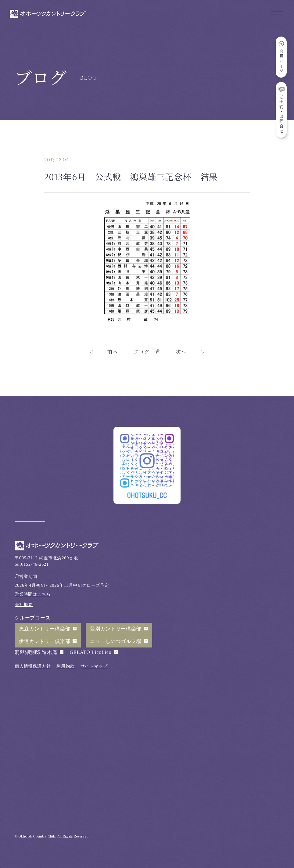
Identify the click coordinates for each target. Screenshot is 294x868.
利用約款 (65, 666)
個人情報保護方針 (33, 666)
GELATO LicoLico (91, 652)
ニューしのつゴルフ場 (116, 641)
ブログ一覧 (147, 352)
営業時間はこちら (33, 594)
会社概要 (24, 604)
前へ (113, 352)
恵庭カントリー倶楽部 (45, 629)
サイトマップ (94, 666)
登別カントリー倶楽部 (116, 629)
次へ (181, 352)
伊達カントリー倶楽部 (45, 641)
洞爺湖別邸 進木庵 (36, 652)
